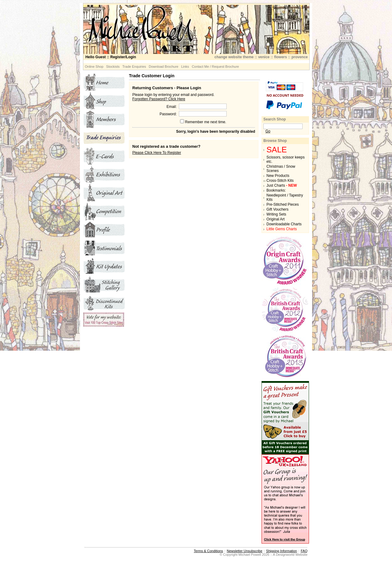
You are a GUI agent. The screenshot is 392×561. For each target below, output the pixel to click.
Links (185, 67)
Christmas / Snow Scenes (281, 169)
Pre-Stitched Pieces (283, 204)
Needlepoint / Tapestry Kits (285, 197)
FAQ (304, 551)
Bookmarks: (276, 190)
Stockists (113, 67)
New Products (278, 176)
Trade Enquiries (134, 67)
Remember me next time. (206, 122)
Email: (172, 107)
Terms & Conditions (208, 551)
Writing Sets (276, 214)
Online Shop (94, 67)
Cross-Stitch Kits (280, 181)
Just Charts (282, 185)
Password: (168, 114)
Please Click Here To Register (157, 153)
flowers (281, 57)
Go (268, 131)
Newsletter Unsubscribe (244, 551)
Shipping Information (282, 551)
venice (264, 57)
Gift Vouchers (277, 209)
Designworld (285, 555)
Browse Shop (275, 141)
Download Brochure (164, 67)
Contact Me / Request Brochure (215, 67)
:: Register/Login (111, 57)
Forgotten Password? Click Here (159, 99)
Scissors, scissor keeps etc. (286, 159)
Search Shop (275, 119)
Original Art (275, 219)
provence (300, 57)
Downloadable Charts (284, 224)
